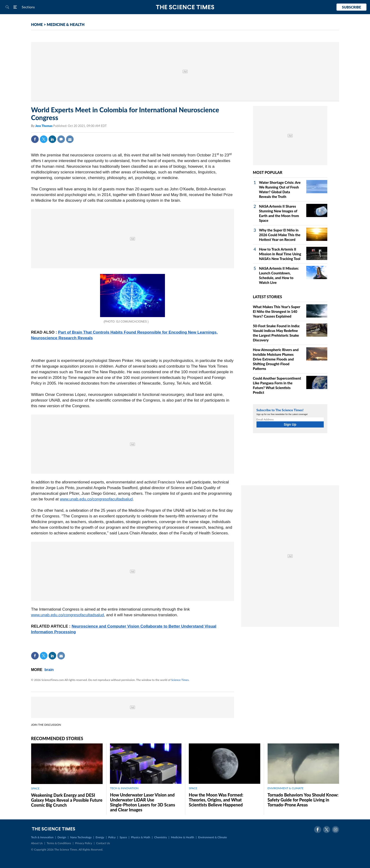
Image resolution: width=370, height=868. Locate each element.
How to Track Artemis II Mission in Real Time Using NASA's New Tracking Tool (280, 254)
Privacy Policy (84, 843)
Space (123, 837)
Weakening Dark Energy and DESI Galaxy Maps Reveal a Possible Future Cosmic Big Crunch (67, 800)
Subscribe (351, 7)
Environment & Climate (213, 837)
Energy (100, 837)
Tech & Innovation (42, 837)
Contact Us (103, 843)
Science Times (180, 680)
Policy (112, 837)
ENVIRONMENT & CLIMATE (286, 788)
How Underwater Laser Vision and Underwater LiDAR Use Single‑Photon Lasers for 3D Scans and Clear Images (143, 802)
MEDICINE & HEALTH (66, 24)
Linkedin (52, 139)
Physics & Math (141, 837)
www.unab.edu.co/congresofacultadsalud (96, 499)
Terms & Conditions (59, 843)
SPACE (35, 788)
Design (62, 837)
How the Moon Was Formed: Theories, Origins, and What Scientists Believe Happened (216, 800)
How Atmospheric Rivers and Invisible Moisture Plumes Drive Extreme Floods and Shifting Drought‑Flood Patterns (276, 359)
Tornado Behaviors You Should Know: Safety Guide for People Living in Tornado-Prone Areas (303, 800)
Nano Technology (81, 837)
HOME (37, 24)
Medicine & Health (182, 837)
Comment (61, 139)
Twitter (44, 139)
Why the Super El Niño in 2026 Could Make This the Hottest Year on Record (280, 235)
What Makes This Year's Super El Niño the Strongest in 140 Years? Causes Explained (277, 311)
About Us (37, 843)
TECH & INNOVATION (124, 788)
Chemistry (160, 837)
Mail (70, 139)
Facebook (35, 139)
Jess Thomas (44, 126)
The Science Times (185, 7)
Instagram (336, 830)
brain (49, 670)
